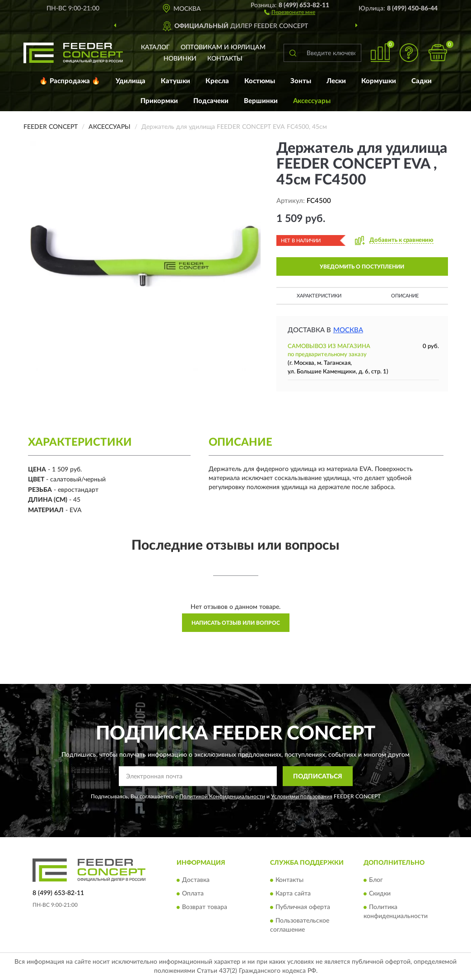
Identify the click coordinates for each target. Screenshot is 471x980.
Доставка (196, 880)
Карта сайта (293, 894)
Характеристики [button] (319, 296)
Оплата (193, 894)
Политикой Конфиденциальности (222, 796)
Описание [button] (405, 296)
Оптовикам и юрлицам (223, 47)
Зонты (301, 81)
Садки (422, 81)
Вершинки (261, 101)
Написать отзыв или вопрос (236, 623)
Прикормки (159, 101)
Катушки (175, 81)
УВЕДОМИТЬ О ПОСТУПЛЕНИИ (362, 267)
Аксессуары (312, 101)
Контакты (225, 59)
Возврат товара (205, 907)
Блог (376, 880)
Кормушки (379, 81)
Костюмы (260, 81)
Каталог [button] (155, 47)
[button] (290, 12)
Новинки (180, 59)
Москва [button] (348, 330)
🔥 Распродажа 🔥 (70, 81)
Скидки (380, 894)
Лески (336, 81)
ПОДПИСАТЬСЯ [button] (318, 777)
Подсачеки (211, 101)
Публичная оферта (303, 907)
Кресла (217, 81)
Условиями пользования (302, 796)
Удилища (131, 81)
